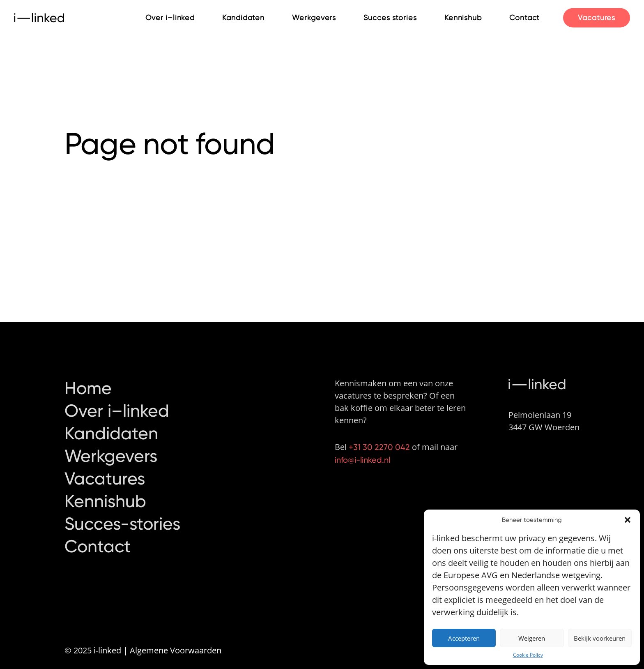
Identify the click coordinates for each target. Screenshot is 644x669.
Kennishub (463, 17)
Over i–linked (170, 17)
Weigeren (532, 638)
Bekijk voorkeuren (600, 638)
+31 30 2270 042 (379, 433)
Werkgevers (314, 17)
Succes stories (390, 17)
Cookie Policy (528, 655)
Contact (524, 17)
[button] (628, 520)
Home (88, 374)
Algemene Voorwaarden (176, 650)
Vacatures (597, 17)
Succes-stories (122, 510)
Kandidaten (243, 17)
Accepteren (464, 638)
